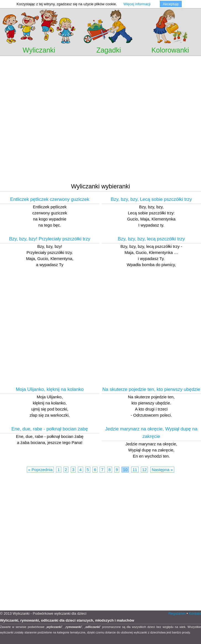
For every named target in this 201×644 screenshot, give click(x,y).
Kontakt (195, 613)
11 (135, 470)
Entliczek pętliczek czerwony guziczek (50, 199)
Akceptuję (171, 4)
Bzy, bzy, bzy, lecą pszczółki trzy (151, 239)
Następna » (162, 470)
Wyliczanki (39, 50)
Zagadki (109, 50)
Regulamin (177, 613)
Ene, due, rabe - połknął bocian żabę (50, 429)
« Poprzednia (40, 470)
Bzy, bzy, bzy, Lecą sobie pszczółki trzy (151, 199)
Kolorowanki (170, 50)
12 (145, 470)
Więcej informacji (137, 4)
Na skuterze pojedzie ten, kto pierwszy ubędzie (151, 389)
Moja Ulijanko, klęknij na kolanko (50, 389)
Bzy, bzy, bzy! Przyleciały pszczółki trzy (50, 239)
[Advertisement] (52, 125)
